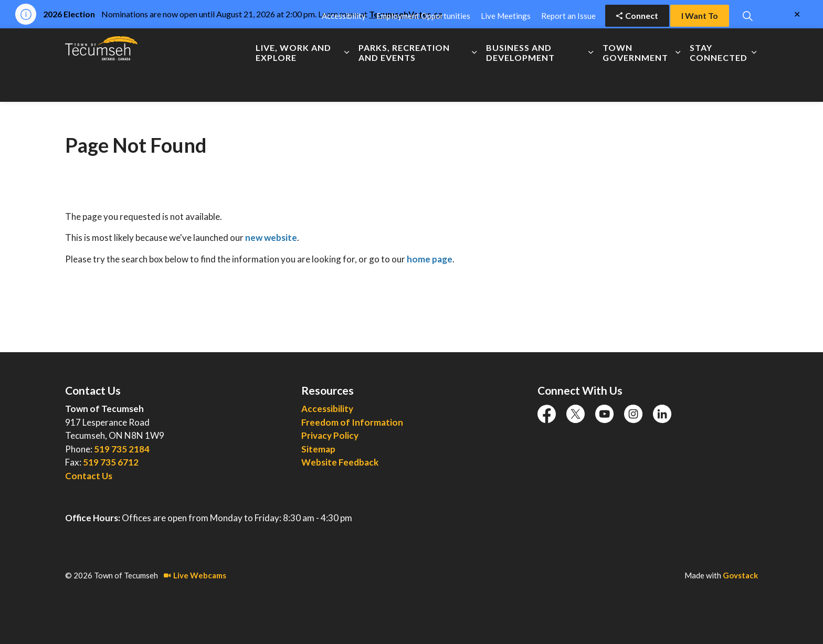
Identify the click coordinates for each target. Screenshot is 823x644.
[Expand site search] (747, 47)
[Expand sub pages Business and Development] (591, 83)
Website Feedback (340, 462)
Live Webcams (195, 575)
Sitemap (318, 449)
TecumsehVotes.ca (406, 14)
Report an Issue (568, 47)
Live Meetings (506, 47)
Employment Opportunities (423, 47)
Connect (637, 47)
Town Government (635, 83)
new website (271, 237)
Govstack (740, 575)
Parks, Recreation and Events (404, 83)
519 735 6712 (111, 462)
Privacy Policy (330, 435)
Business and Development (520, 83)
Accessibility (344, 47)
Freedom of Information (352, 422)
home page (430, 259)
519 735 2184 (122, 449)
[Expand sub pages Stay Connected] (754, 83)
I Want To (700, 47)
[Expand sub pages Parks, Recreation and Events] (474, 83)
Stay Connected (719, 83)
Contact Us (89, 476)
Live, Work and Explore (293, 83)
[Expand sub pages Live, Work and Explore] (347, 83)
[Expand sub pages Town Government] (678, 83)
